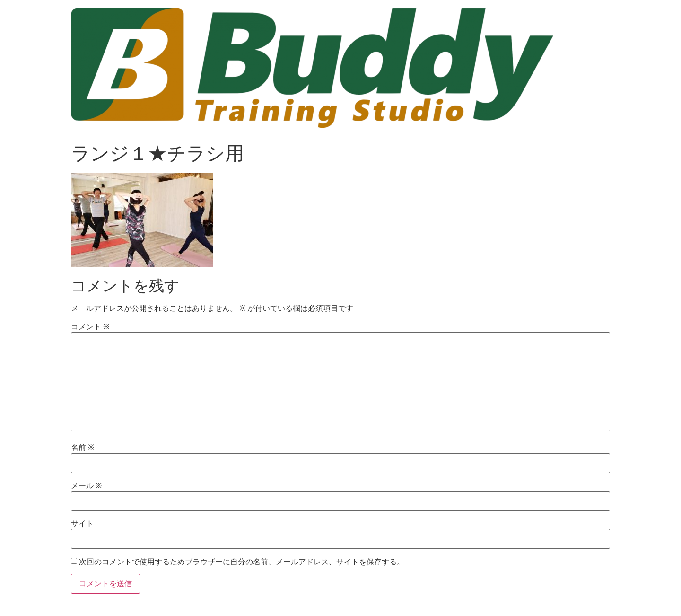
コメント (90, 327)
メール (86, 486)
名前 (83, 448)
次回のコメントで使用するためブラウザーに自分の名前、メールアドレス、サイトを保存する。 (242, 562)
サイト (82, 524)
